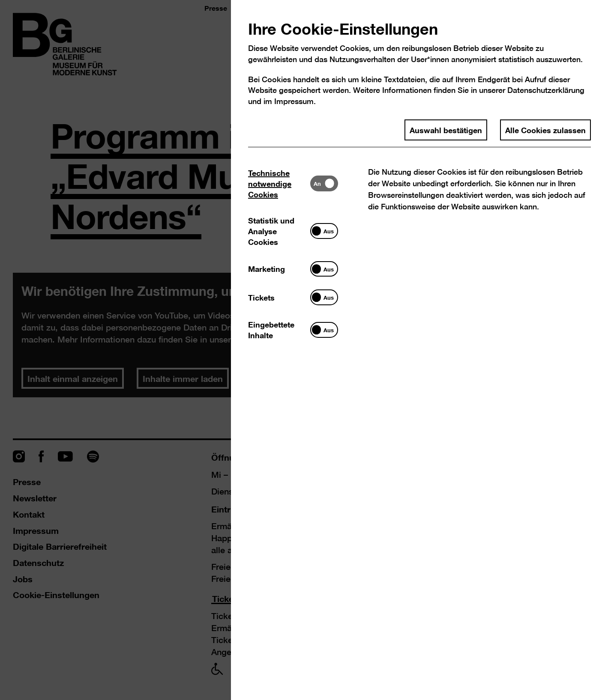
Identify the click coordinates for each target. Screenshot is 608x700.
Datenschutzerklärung (546, 90)
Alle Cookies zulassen (545, 130)
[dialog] (304, 350)
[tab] (279, 183)
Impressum (294, 101)
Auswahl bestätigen (446, 130)
